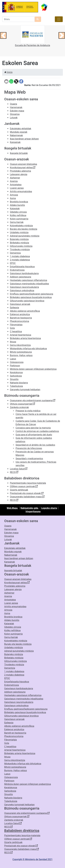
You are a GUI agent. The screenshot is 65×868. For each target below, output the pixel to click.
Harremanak (16, 107)
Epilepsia (14, 308)
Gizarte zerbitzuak (19, 490)
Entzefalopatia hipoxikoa (22, 267)
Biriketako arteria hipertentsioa (25, 338)
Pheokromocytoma (19, 321)
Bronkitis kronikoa (19, 202)
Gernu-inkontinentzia (20, 345)
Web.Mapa (12, 508)
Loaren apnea (17, 188)
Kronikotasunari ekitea (23, 168)
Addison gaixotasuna (21, 277)
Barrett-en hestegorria (21, 318)
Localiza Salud (19, 469)
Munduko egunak (19, 132)
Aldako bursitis (17, 205)
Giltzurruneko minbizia (21, 246)
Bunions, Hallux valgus (21, 355)
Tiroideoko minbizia (20, 250)
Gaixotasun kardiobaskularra (24, 273)
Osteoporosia (17, 362)
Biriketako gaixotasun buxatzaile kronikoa (31, 297)
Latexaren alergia (19, 174)
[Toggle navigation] (59, 19)
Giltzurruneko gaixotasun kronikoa (27, 301)
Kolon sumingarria (19, 219)
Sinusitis (14, 379)
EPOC (13, 263)
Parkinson (15, 366)
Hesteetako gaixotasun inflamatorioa (28, 280)
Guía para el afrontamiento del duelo (34, 435)
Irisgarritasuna (33, 511)
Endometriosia (17, 270)
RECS (14, 472)
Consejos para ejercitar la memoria (33, 428)
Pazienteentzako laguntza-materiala (28, 483)
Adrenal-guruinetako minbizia (25, 236)
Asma (13, 198)
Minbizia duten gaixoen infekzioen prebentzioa (33, 369)
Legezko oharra (49, 508)
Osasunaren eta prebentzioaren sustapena (33, 400)
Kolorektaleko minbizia (21, 226)
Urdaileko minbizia (19, 232)
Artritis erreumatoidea (21, 191)
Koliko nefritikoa (18, 215)
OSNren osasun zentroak (24, 486)
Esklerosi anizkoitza (20, 314)
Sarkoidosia (16, 376)
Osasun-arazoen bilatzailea (23, 164)
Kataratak (15, 209)
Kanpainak (15, 142)
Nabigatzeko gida (30, 508)
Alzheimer (15, 178)
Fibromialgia (16, 325)
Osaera (13, 104)
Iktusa (13, 342)
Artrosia (14, 195)
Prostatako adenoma (20, 171)
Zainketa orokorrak (19, 407)
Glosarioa (15, 114)
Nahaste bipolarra (19, 383)
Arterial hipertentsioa (21, 335)
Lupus (13, 359)
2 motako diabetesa (20, 260)
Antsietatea (16, 185)
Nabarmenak (16, 135)
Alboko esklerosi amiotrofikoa (25, 311)
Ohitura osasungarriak (22, 404)
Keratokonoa (16, 372)
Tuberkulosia (16, 386)
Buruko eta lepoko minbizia (24, 229)
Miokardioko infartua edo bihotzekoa (28, 349)
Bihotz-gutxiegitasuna (21, 352)
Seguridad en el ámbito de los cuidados (35, 445)
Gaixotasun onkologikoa (22, 290)
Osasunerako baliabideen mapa (27, 497)
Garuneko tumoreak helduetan (25, 390)
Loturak (14, 118)
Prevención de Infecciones (29, 448)
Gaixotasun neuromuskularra (24, 287)
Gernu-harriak (17, 222)
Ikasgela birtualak (19, 153)
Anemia (14, 181)
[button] (3, 35)
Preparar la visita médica (28, 411)
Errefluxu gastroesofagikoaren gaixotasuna (32, 294)
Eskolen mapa (17, 111)
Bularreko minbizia (19, 239)
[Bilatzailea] (18, 19)
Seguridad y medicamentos (29, 459)
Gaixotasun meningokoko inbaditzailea (29, 284)
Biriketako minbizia (19, 243)
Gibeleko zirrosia (18, 212)
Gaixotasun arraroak (20, 304)
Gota (12, 328)
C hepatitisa (16, 331)
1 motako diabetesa (20, 256)
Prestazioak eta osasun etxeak (27, 493)
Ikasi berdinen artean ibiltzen (24, 139)
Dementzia (15, 253)
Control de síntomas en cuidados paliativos (37, 431)
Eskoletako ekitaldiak (21, 129)
